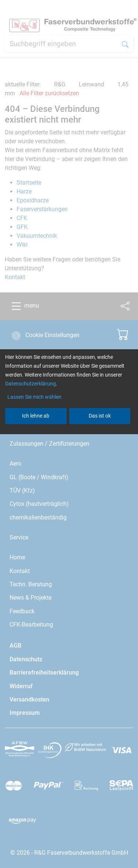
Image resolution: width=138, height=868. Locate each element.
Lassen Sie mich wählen (34, 397)
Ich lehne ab (36, 416)
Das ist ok (100, 416)
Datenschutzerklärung (31, 384)
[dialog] (69, 434)
